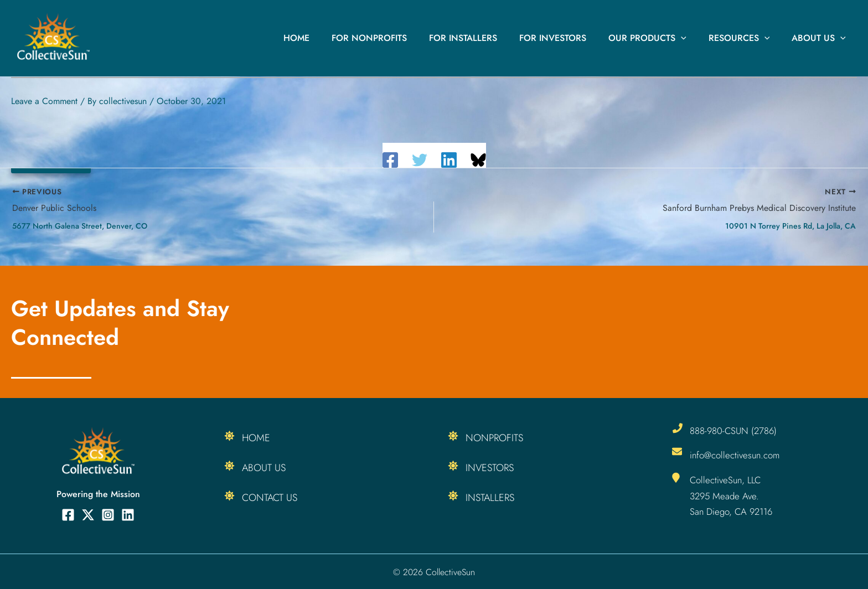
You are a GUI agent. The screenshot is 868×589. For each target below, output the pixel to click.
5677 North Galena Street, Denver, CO (80, 226)
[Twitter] (420, 160)
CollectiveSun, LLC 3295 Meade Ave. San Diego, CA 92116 (732, 495)
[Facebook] (390, 160)
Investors (490, 468)
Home (325, 38)
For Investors (568, 38)
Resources (746, 38)
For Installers (483, 38)
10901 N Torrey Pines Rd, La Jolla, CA (790, 226)
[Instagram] (108, 515)
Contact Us (270, 498)
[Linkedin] (449, 160)
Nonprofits (494, 438)
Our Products (658, 38)
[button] (692, 38)
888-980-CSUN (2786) (734, 431)
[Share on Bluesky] (478, 160)
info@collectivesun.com (736, 455)
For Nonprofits (394, 38)
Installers (490, 498)
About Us (821, 38)
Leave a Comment (44, 101)
